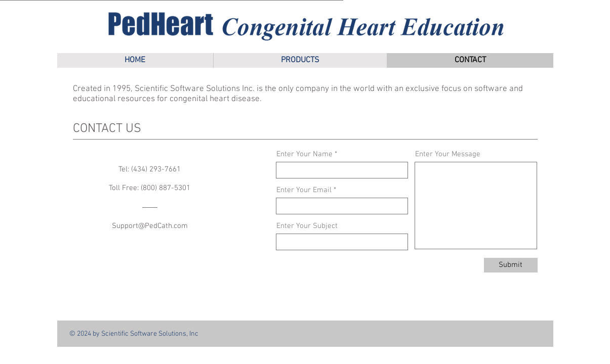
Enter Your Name (304, 154)
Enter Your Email (304, 190)
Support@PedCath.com (150, 226)
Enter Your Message (448, 154)
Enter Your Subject (307, 226)
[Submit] (511, 265)
